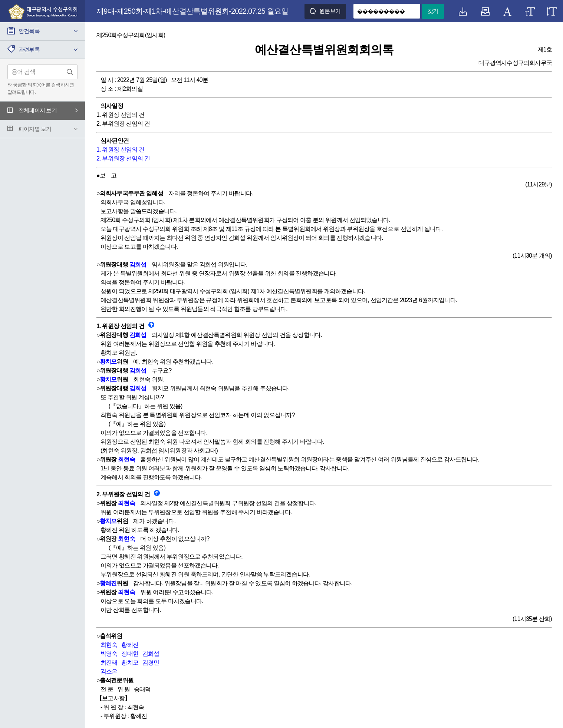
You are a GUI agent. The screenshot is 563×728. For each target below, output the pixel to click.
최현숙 (126, 459)
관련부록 (29, 49)
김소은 (109, 671)
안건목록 (29, 31)
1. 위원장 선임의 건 (120, 150)
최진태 (109, 663)
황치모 (108, 362)
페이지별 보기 (35, 129)
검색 (70, 72)
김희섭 (138, 264)
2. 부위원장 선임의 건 (123, 158)
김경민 (151, 663)
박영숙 (109, 654)
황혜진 (108, 583)
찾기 (433, 11)
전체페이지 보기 (38, 110)
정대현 (130, 654)
